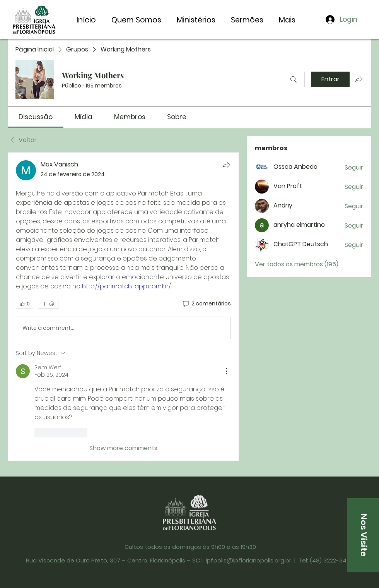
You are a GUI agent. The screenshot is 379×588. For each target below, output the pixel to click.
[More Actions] (226, 371)
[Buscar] (294, 79)
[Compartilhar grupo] (359, 79)
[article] (123, 306)
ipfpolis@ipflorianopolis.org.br (248, 560)
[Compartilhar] (226, 165)
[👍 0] (25, 304)
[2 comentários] (206, 304)
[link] (36, 117)
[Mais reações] (48, 304)
